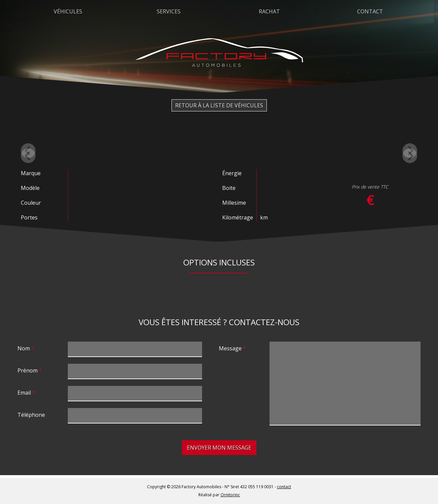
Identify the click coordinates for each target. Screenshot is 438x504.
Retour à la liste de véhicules (219, 105)
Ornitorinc (230, 495)
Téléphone (31, 415)
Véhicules (68, 11)
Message (230, 348)
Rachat (269, 11)
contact (284, 487)
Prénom (28, 370)
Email (24, 393)
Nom (24, 348)
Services (169, 11)
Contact (370, 11)
